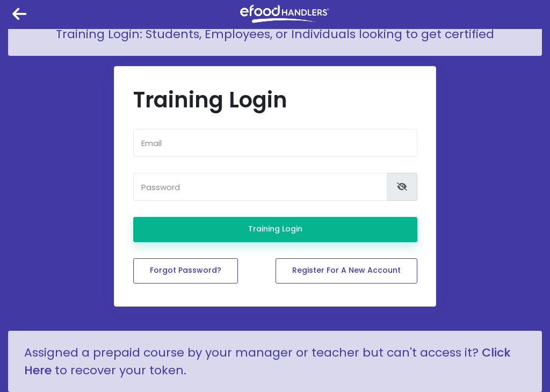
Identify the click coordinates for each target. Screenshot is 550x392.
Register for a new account (346, 270)
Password (161, 187)
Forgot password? (186, 270)
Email (151, 143)
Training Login (275, 229)
